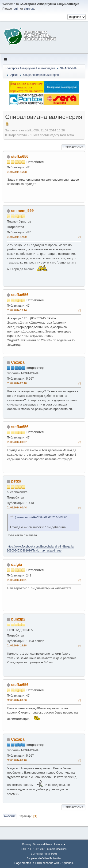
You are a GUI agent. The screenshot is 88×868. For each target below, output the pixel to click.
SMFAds (35, 854)
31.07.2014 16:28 (17, 172)
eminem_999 (22, 211)
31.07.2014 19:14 (17, 310)
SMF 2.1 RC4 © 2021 (34, 849)
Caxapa (18, 362)
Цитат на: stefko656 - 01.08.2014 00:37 (40, 517)
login (16, 9)
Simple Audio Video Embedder (44, 858)
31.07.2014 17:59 (17, 237)
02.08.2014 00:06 (17, 700)
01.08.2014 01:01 (17, 580)
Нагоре (10, 816)
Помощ (27, 844)
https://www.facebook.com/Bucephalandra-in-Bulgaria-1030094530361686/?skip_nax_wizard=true (41, 549)
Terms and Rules (43, 844)
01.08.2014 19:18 (17, 645)
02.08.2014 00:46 (17, 760)
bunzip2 (18, 619)
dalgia (16, 565)
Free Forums (50, 854)
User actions (73, 147)
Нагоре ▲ (60, 844)
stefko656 (20, 156)
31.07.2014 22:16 (17, 383)
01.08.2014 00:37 (17, 442)
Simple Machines (57, 849)
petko (16, 481)
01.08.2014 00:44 (17, 507)
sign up (29, 9)
